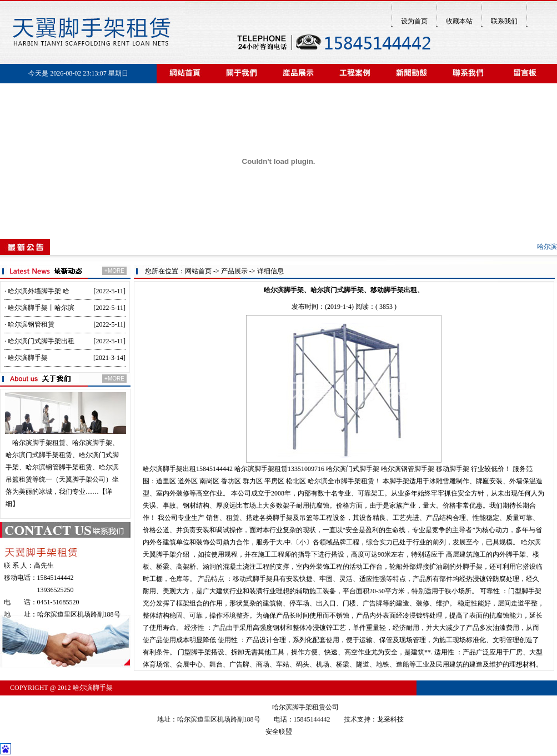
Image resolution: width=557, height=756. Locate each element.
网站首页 (198, 271)
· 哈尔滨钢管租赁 (29, 324)
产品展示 (234, 271)
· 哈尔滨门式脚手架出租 (39, 341)
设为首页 (414, 21)
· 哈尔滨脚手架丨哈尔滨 (39, 308)
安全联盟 (279, 732)
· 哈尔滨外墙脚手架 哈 (37, 291)
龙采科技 (390, 719)
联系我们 (504, 21)
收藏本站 (459, 21)
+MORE (114, 271)
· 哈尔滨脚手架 (26, 358)
